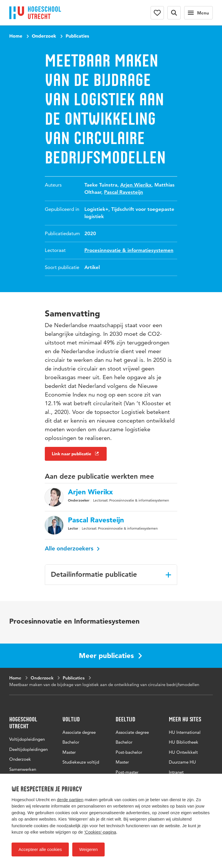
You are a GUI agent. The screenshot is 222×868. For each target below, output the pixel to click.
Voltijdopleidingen (27, 739)
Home (16, 36)
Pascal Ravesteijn (124, 192)
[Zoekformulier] (174, 13)
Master (69, 752)
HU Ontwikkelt (183, 752)
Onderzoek (44, 36)
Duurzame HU (182, 762)
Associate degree (79, 732)
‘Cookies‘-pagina (100, 832)
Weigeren (88, 849)
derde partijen (70, 800)
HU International (185, 732)
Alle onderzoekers (72, 548)
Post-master (127, 772)
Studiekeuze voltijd (81, 762)
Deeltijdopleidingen (28, 749)
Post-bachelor (129, 752)
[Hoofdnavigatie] (198, 13)
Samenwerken (23, 769)
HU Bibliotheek (184, 742)
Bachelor (71, 742)
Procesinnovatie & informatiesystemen (129, 250)
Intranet (176, 772)
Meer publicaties (110, 656)
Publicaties (77, 36)
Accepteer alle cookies (40, 849)
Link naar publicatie (76, 454)
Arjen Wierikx (136, 185)
